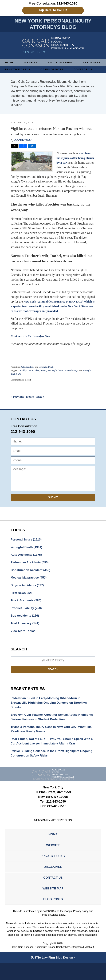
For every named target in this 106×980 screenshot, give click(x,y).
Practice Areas (47, 70)
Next (41, 404)
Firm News (23, 602)
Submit (53, 505)
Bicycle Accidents (28, 594)
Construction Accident (31, 579)
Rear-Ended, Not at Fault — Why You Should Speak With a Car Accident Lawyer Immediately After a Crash (52, 754)
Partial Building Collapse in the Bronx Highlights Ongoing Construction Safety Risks (47, 766)
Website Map (53, 905)
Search (53, 680)
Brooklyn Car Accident (30, 378)
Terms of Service (49, 932)
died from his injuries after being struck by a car (74, 166)
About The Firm (62, 63)
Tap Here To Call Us (53, 10)
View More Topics (24, 642)
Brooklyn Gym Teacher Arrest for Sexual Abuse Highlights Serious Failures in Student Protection (47, 729)
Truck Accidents (27, 610)
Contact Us (15, 77)
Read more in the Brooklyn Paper (32, 344)
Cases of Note (82, 70)
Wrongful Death (47, 375)
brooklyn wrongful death (53, 378)
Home (10, 63)
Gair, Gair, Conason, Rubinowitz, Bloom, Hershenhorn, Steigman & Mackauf (53, 964)
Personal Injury (27, 547)
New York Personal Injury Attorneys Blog (53, 46)
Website (32, 63)
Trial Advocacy (26, 634)
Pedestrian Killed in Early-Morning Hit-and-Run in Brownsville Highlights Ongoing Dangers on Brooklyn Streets (51, 714)
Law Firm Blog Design (52, 975)
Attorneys (14, 70)
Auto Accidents (28, 375)
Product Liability (27, 618)
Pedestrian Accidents (31, 571)
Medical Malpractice (30, 587)
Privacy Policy (53, 871)
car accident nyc (74, 378)
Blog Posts (53, 916)
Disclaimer (53, 882)
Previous (18, 404)
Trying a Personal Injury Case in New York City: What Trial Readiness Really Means (50, 741)
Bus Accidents (25, 626)
